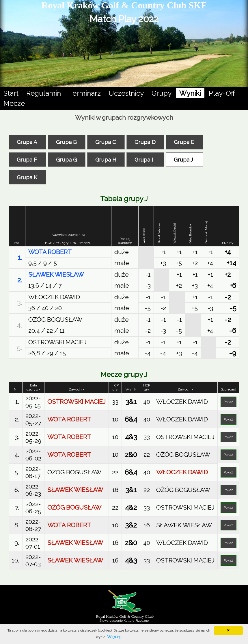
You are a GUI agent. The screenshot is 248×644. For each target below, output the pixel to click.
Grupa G (66, 160)
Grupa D (145, 142)
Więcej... (115, 637)
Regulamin (44, 93)
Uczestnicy (126, 93)
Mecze (14, 103)
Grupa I (144, 160)
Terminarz (85, 93)
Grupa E (184, 142)
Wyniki (190, 92)
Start (11, 93)
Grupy (162, 93)
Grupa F (27, 160)
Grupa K (27, 177)
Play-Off (222, 93)
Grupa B (66, 142)
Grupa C (106, 142)
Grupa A (27, 142)
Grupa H (106, 160)
